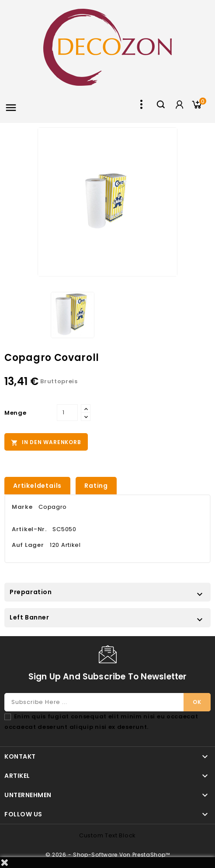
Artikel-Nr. (29, 529)
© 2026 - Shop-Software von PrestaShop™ (108, 855)
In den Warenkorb (46, 442)
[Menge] (67, 413)
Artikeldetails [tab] (37, 486)
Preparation (31, 592)
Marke (22, 507)
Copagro (53, 507)
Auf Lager (28, 545)
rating (96, 486)
